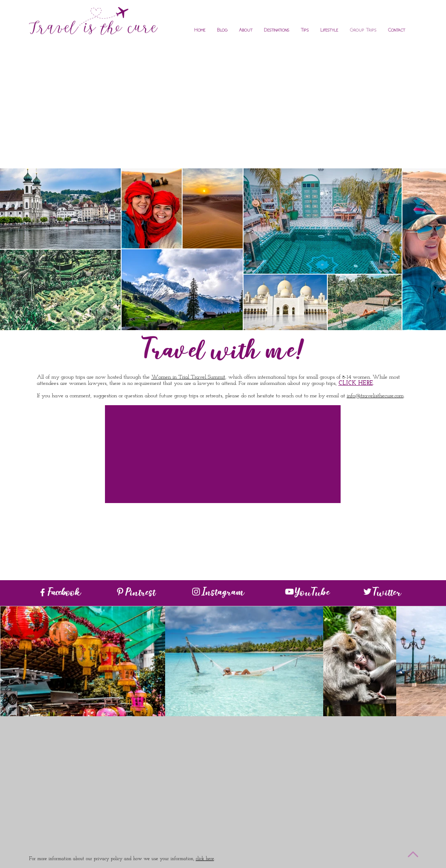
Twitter (387, 594)
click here (205, 859)
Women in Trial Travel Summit (188, 377)
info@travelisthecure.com (375, 396)
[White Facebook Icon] (43, 592)
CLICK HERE (356, 383)
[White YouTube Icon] (289, 592)
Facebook (64, 594)
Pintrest (140, 594)
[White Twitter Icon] (367, 592)
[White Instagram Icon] (196, 592)
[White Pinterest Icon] (120, 592)
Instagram (223, 593)
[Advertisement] (223, 106)
